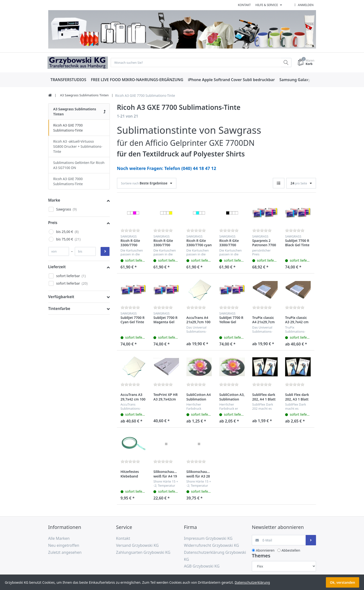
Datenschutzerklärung (252, 582)
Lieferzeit (57, 267)
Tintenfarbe (59, 309)
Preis (53, 223)
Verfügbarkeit (61, 297)
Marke (54, 200)
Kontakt (244, 5)
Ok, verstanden (343, 582)
